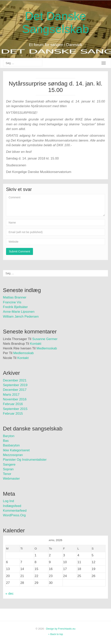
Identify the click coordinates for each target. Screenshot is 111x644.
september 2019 (15, 385)
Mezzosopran (13, 455)
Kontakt (36, 344)
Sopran (8, 469)
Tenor (7, 474)
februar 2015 (13, 414)
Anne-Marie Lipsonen (19, 312)
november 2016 (15, 399)
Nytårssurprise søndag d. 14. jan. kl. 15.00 (55, 87)
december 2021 (15, 380)
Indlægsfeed (12, 506)
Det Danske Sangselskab (56, 23)
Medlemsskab (47, 348)
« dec (10, 594)
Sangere (9, 465)
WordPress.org (14, 515)
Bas (6, 441)
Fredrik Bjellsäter (15, 307)
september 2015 (15, 409)
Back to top (55, 634)
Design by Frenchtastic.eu (61, 629)
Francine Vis (12, 302)
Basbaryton (11, 445)
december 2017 (15, 390)
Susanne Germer (45, 339)
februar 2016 (13, 404)
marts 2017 (11, 395)
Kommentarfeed (15, 511)
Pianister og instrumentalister (25, 460)
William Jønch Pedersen (21, 317)
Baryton (9, 436)
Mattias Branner (15, 297)
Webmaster (11, 479)
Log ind (8, 501)
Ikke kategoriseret (16, 450)
